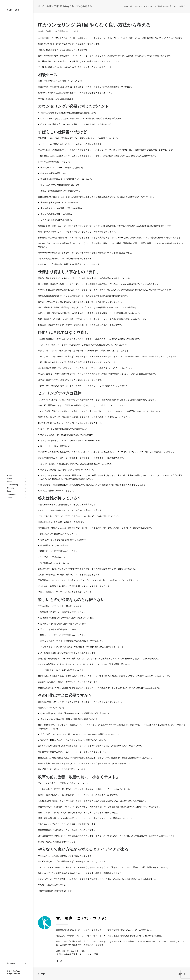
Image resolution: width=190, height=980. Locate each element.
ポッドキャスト (136, 6)
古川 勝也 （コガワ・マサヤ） (69, 31)
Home (126, 6)
